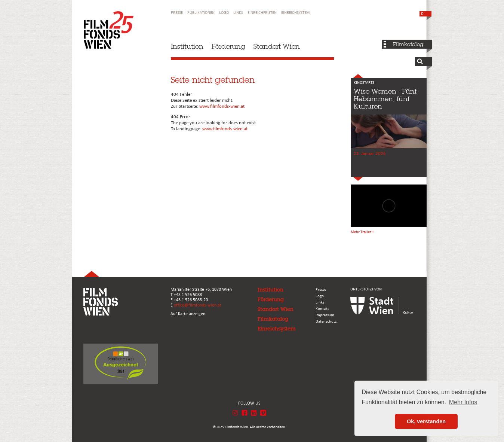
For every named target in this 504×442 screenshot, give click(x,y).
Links (238, 13)
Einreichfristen (262, 13)
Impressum (325, 315)
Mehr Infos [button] (463, 402)
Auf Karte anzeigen (188, 314)
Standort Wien (277, 46)
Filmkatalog (408, 44)
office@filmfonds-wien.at (198, 305)
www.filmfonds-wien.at (222, 106)
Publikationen (201, 13)
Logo (224, 13)
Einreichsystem (295, 13)
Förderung (228, 46)
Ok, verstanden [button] (426, 421)
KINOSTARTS (364, 83)
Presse (177, 13)
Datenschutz (326, 322)
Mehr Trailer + (362, 232)
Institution (187, 46)
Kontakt (322, 309)
